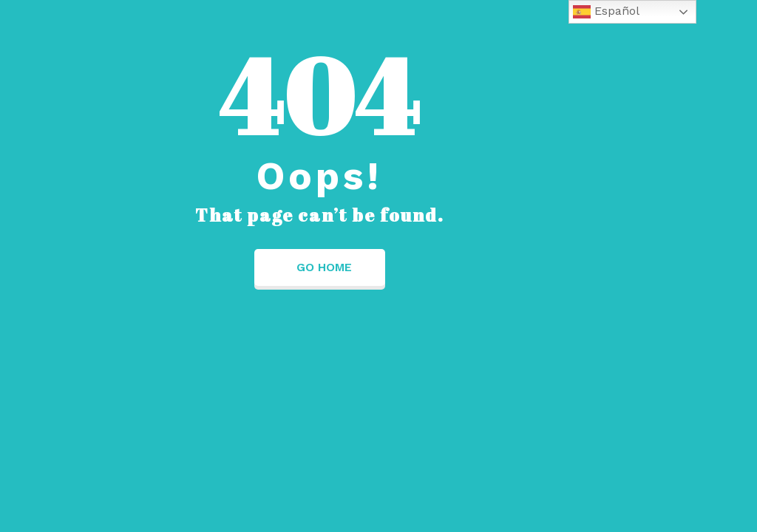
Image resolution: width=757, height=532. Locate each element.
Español (606, 12)
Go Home (320, 267)
